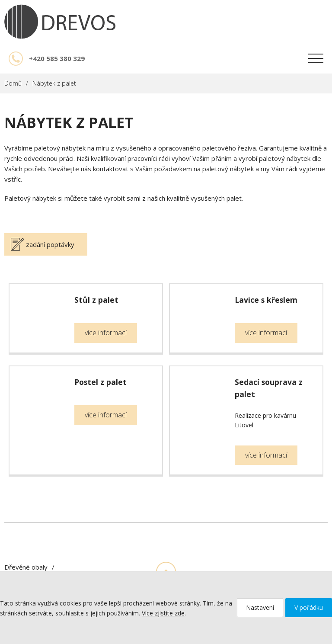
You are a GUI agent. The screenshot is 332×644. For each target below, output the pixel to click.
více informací (106, 333)
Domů (13, 83)
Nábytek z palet (54, 83)
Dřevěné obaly (26, 567)
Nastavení (260, 607)
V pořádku (309, 607)
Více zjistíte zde (163, 613)
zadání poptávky (50, 244)
